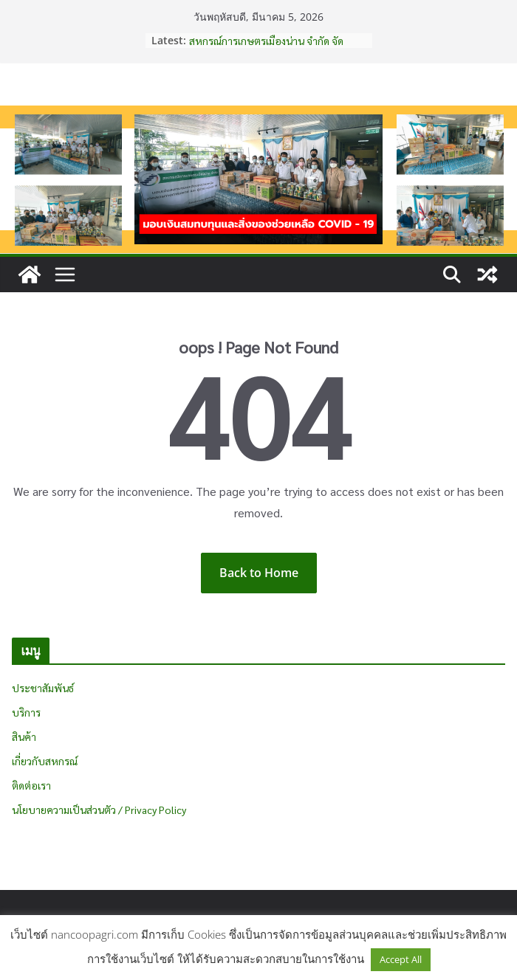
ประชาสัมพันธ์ (43, 688)
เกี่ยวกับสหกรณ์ (45, 761)
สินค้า (24, 736)
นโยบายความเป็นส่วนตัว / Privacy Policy (99, 810)
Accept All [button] (401, 959)
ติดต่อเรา (31, 785)
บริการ (26, 712)
